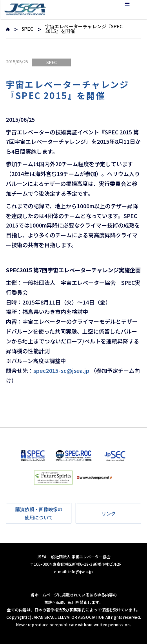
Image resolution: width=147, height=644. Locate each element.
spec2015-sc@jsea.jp (61, 371)
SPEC (27, 28)
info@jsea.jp (81, 572)
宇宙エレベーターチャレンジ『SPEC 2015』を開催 (68, 90)
